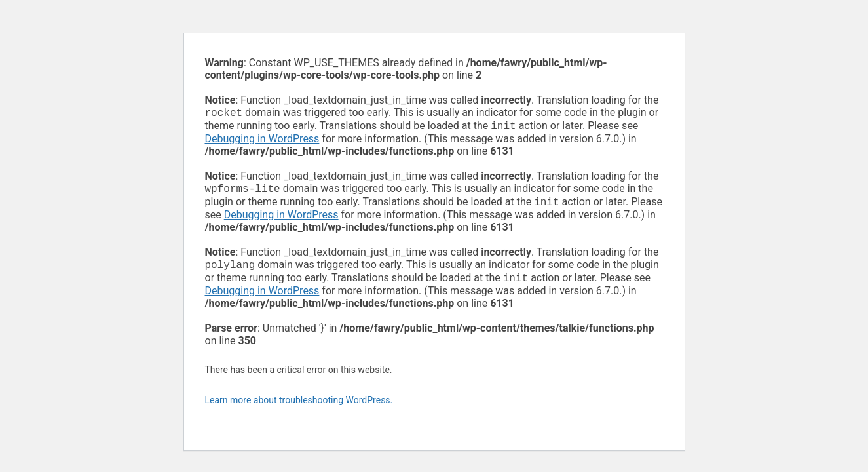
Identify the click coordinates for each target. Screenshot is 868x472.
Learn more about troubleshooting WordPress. (299, 408)
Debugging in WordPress (262, 141)
